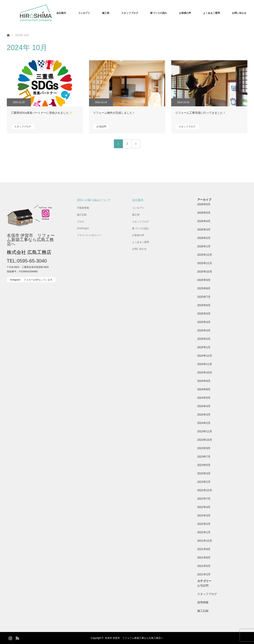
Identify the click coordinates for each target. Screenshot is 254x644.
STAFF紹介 (83, 228)
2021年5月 (204, 566)
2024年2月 (204, 423)
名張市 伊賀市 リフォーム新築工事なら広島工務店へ (31, 240)
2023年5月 (204, 465)
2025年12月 (205, 255)
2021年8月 (204, 557)
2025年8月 (204, 288)
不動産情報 (83, 208)
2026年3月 (204, 229)
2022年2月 (204, 524)
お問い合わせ (239, 13)
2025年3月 (204, 330)
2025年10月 (205, 272)
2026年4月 (204, 221)
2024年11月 (205, 364)
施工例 (106, 13)
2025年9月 (204, 280)
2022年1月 (204, 532)
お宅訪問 (101, 127)
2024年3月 (204, 415)
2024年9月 (204, 381)
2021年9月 (204, 549)
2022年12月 (205, 490)
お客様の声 (185, 13)
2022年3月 (204, 515)
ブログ (81, 222)
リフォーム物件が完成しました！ (114, 113)
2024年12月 (205, 356)
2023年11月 (205, 431)
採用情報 (203, 602)
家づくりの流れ (159, 13)
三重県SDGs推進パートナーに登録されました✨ (41, 113)
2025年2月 (204, 339)
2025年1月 (204, 347)
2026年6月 (204, 204)
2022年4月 (204, 507)
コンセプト (84, 13)
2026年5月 (204, 213)
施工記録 (82, 215)
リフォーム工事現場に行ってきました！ (200, 113)
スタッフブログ (130, 13)
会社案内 (61, 13)
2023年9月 (204, 448)
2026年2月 (204, 238)
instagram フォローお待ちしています (31, 280)
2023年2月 (204, 482)
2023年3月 (204, 473)
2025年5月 (204, 314)
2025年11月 (205, 263)
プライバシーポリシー (89, 235)
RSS (17, 637)
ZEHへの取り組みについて (94, 200)
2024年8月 (204, 389)
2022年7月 (204, 499)
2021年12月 (205, 541)
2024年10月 (205, 372)
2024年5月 (204, 398)
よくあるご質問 (211, 13)
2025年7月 (204, 297)
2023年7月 (204, 457)
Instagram (10, 637)
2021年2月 (204, 574)
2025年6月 (204, 305)
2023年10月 (205, 440)
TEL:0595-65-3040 (27, 261)
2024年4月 (204, 406)
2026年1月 (204, 246)
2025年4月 (204, 322)
